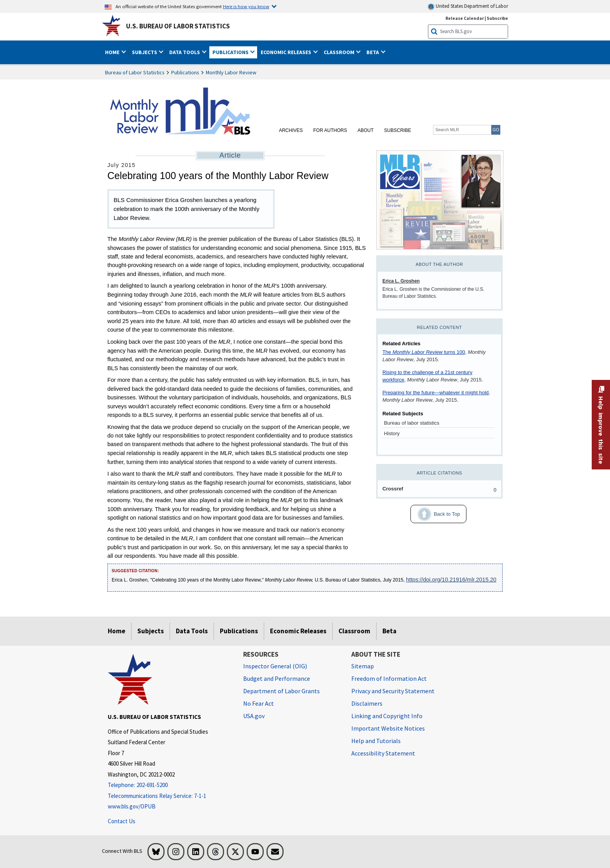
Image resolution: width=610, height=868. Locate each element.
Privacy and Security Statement (393, 691)
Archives (291, 130)
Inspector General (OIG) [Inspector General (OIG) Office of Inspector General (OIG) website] (275, 666)
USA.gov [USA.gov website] (254, 716)
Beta (389, 631)
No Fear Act (259, 703)
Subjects (151, 631)
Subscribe (397, 130)
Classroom (354, 631)
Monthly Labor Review (231, 72)
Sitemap (363, 666)
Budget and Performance (277, 678)
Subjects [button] (145, 52)
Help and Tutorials (376, 741)
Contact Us (122, 821)
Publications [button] (231, 52)
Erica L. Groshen (401, 281)
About (365, 130)
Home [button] (113, 52)
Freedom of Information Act (389, 678)
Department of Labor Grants (281, 691)
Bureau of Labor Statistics (135, 72)
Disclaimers (367, 703)
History (392, 433)
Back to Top (435, 514)
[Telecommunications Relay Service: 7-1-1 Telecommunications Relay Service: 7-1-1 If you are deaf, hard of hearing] (170, 796)
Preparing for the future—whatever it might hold (436, 393)
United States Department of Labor (468, 6)
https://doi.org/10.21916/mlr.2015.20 (451, 580)
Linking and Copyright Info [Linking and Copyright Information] (387, 716)
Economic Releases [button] (287, 52)
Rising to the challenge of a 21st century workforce (427, 376)
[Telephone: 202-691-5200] (170, 785)
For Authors (330, 130)
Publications (185, 72)
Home (117, 631)
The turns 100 (424, 352)
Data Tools (192, 631)
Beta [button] (373, 52)
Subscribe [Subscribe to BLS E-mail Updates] (497, 18)
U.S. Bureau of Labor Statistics (178, 26)
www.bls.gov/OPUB (132, 806)
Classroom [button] (340, 52)
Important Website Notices (388, 728)
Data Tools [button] (185, 52)
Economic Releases (298, 631)
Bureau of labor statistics (412, 423)
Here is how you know (246, 6)
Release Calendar (465, 18)
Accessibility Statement (383, 753)
